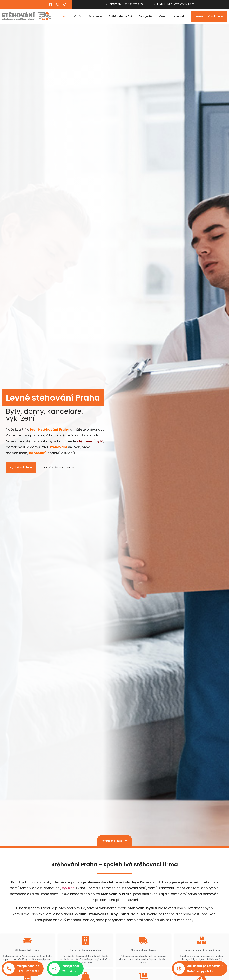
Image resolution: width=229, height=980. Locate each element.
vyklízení (69, 888)
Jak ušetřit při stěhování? (205, 966)
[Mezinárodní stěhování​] (144, 940)
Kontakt (179, 16)
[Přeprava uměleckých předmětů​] (202, 940)
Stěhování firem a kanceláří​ (85, 950)
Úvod (64, 16)
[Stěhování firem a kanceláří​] (85, 940)
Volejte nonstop (28, 966)
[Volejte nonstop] (9, 968)
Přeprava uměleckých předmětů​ (202, 950)
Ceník (163, 16)
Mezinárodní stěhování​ (144, 950)
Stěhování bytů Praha (27, 950)
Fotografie (146, 16)
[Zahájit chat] (54, 968)
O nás (78, 16)
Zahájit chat (71, 966)
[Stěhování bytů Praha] (27, 940)
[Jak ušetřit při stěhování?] (179, 968)
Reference (95, 16)
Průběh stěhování (120, 16)
